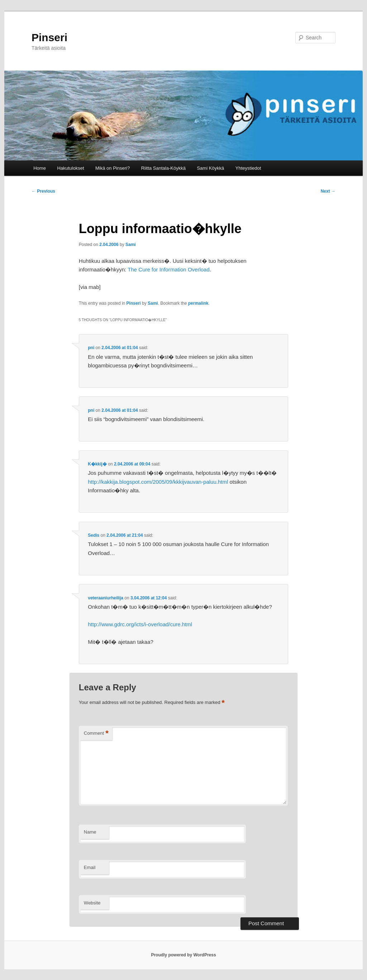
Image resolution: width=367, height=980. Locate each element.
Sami (131, 245)
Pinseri (49, 37)
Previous (43, 191)
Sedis (94, 535)
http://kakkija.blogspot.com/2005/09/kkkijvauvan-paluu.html (158, 482)
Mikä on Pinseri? (113, 168)
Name (90, 832)
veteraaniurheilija (106, 598)
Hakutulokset (70, 168)
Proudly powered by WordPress (183, 955)
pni (91, 348)
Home (40, 168)
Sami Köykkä (210, 168)
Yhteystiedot (248, 168)
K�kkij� (97, 464)
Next (328, 191)
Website (92, 903)
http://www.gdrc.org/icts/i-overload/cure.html (140, 624)
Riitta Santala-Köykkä (163, 168)
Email (90, 867)
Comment (96, 733)
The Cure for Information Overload (168, 269)
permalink (198, 303)
